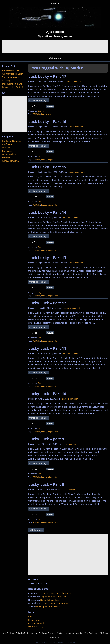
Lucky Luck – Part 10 (47, 394)
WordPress (48, 642)
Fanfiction (7, 144)
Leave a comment (73, 81)
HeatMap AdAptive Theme (65, 642)
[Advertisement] (55, 47)
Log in (31, 617)
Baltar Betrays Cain (50, 600)
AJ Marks (37, 114)
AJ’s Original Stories (65, 633)
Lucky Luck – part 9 (46, 439)
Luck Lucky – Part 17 (47, 76)
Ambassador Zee (11, 70)
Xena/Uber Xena (10, 161)
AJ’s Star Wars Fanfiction (87, 633)
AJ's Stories (55, 32)
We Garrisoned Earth (13, 74)
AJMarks (59, 81)
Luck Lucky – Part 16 (47, 122)
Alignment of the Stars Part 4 (54, 597)
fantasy (44, 114)
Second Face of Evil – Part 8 (57, 593)
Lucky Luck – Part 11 (47, 348)
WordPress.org (36, 627)
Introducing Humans (12, 84)
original (51, 160)
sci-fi (56, 296)
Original (41, 111)
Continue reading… (39, 100)
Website (6, 157)
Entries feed (34, 620)
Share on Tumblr (50, 106)
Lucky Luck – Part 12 (47, 303)
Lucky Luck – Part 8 (46, 484)
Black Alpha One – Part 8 (48, 607)
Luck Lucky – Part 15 (47, 167)
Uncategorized (9, 154)
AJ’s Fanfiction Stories (45, 633)
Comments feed (36, 623)
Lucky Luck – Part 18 (13, 87)
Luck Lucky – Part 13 (47, 258)
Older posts (36, 530)
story (50, 114)
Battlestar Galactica (12, 141)
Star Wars (7, 151)
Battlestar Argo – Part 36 (56, 603)
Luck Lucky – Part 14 (47, 212)
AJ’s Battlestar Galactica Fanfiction (18, 633)
